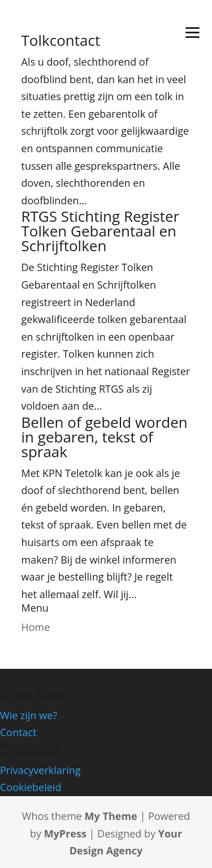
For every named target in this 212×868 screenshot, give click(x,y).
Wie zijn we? (29, 715)
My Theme (111, 816)
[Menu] (192, 31)
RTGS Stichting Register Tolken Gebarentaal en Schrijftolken (101, 231)
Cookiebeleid (31, 787)
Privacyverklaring (40, 770)
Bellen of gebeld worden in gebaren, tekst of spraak (105, 437)
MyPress (65, 833)
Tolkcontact (61, 40)
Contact (18, 732)
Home (36, 627)
